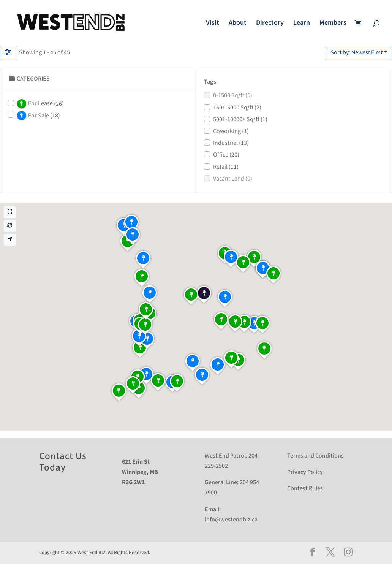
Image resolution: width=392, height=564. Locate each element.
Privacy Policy (305, 472)
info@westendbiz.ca (231, 520)
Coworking (231, 131)
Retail (226, 167)
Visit (213, 24)
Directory (270, 24)
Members (333, 24)
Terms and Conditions (315, 456)
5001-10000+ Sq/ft (240, 120)
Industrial (231, 143)
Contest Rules (305, 489)
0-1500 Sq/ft (233, 96)
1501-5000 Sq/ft (237, 108)
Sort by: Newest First (356, 53)
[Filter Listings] (8, 53)
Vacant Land (233, 179)
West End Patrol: (226, 456)
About (238, 24)
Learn (302, 24)
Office (226, 155)
